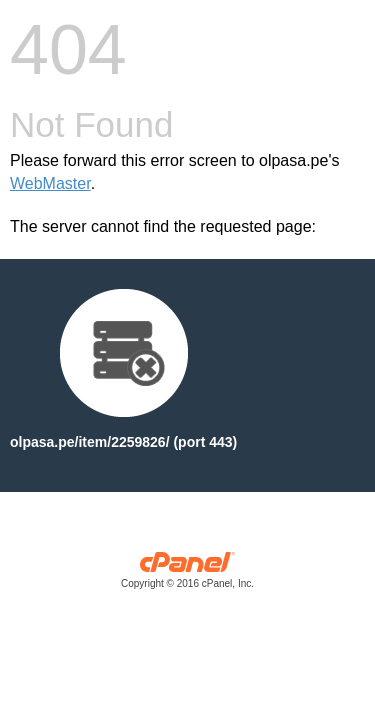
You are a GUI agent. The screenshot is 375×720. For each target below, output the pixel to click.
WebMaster (50, 183)
